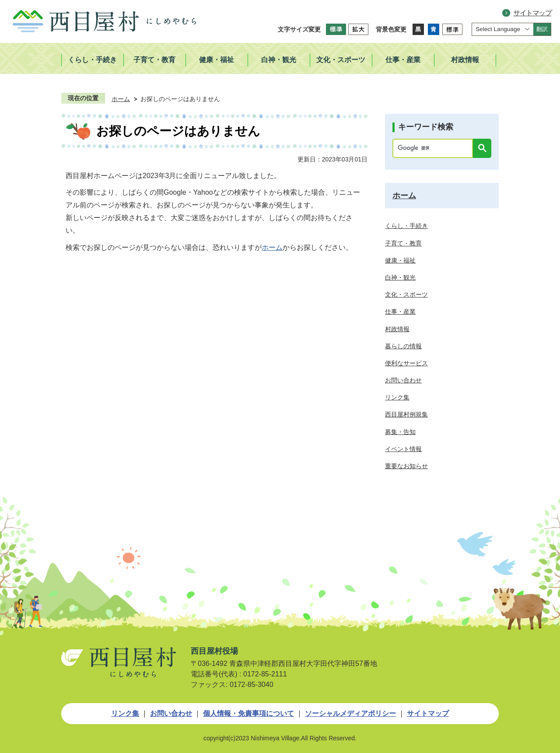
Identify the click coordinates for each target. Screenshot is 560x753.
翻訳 (542, 29)
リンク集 (125, 713)
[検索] (435, 148)
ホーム (121, 99)
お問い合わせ (171, 713)
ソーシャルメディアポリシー (350, 713)
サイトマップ (532, 13)
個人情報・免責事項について (248, 713)
